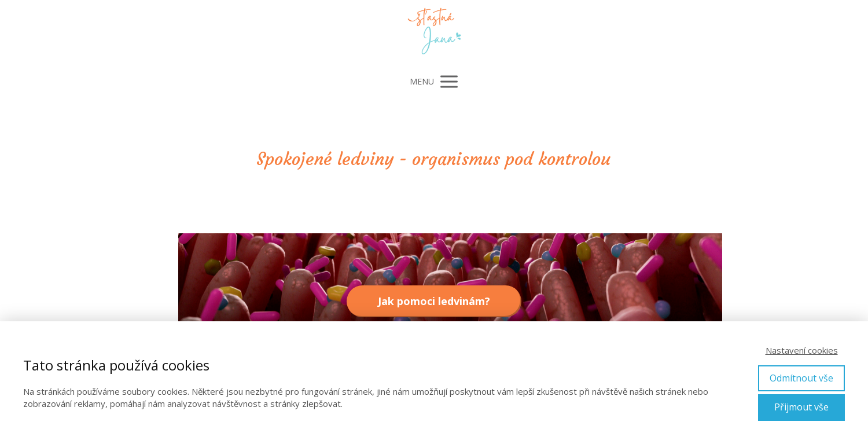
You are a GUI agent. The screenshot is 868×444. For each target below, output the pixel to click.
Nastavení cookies (802, 350)
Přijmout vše (801, 407)
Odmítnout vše (801, 378)
